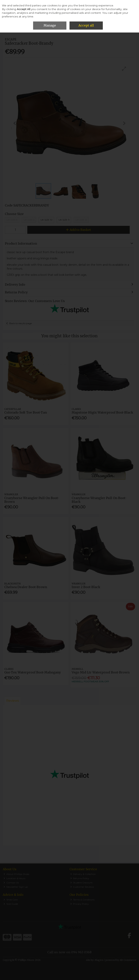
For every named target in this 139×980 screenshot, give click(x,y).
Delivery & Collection (83, 874)
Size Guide (11, 904)
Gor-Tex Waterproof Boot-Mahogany (33, 672)
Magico (99, 960)
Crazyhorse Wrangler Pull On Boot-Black (99, 500)
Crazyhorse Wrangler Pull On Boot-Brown (32, 500)
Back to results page (21, 323)
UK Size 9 (29, 220)
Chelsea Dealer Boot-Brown (26, 587)
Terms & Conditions (82, 900)
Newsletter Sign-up (16, 887)
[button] (124, 69)
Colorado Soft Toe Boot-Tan (26, 412)
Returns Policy (80, 878)
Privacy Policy (80, 904)
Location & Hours (14, 878)
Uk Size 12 (81, 220)
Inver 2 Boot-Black (86, 587)
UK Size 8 (12, 220)
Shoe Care (11, 900)
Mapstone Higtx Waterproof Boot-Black (102, 412)
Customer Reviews (82, 887)
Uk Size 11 (64, 220)
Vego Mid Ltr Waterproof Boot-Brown (101, 672)
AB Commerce (128, 960)
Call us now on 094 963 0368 (69, 952)
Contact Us (11, 883)
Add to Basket (79, 230)
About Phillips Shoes (16, 874)
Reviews (12, 701)
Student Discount (82, 883)
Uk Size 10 (46, 220)
